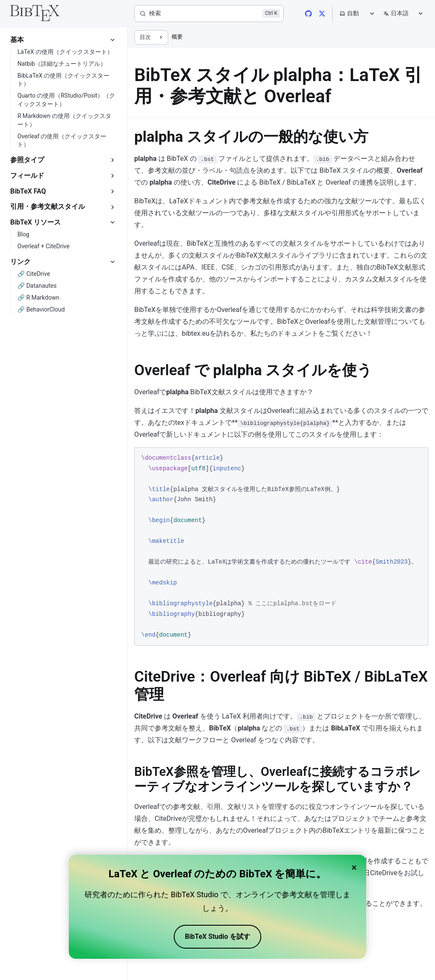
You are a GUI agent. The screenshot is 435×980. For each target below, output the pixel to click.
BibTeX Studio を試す (217, 936)
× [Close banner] (354, 868)
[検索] (209, 14)
